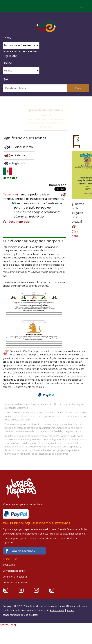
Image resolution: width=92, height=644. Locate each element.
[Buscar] (35, 88)
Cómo (7, 38)
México (12, 178)
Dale (78, 88)
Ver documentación (17, 222)
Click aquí (75, 231)
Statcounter (8, 625)
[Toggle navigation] (82, 6)
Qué (6, 79)
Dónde (7, 63)
